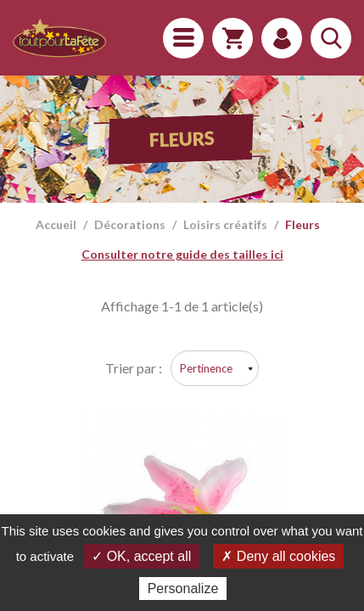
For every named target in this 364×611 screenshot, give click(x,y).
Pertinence (206, 368)
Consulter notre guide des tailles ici (182, 254)
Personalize (183, 589)
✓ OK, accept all (141, 556)
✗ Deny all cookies (278, 556)
